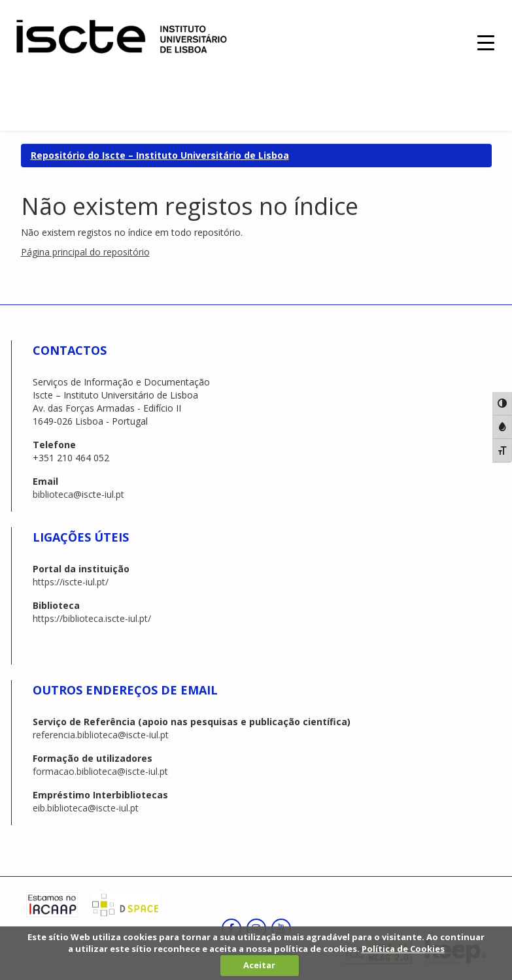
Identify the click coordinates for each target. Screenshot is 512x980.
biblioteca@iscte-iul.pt (78, 494)
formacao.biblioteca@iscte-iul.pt (100, 771)
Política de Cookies (403, 949)
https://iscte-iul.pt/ (71, 582)
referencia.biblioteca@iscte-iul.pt (101, 735)
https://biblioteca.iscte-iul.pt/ (92, 618)
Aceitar (259, 965)
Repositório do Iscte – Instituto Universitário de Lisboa (160, 155)
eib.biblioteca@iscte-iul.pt (86, 808)
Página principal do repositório (85, 252)
